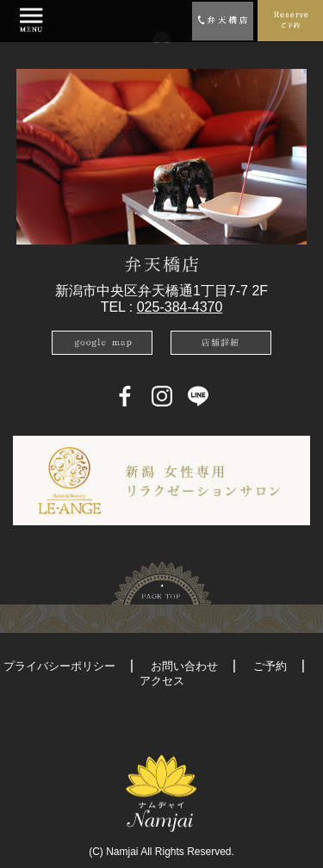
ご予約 (270, 666)
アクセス (162, 681)
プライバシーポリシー (59, 666)
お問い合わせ (184, 666)
